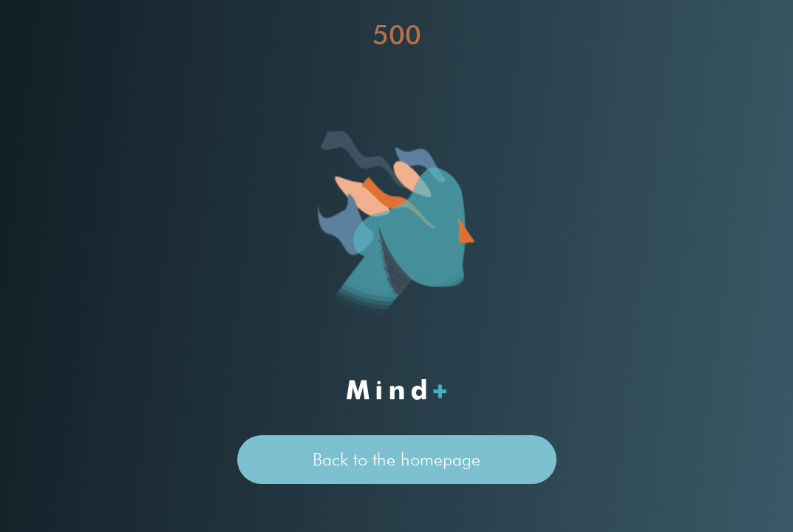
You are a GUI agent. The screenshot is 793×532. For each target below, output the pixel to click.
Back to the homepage (396, 459)
